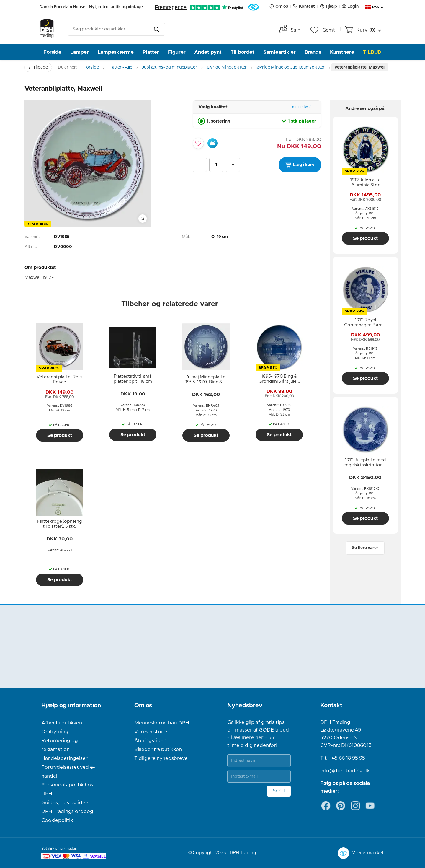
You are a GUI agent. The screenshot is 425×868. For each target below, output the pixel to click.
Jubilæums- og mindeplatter (170, 67)
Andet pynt (208, 52)
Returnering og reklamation (60, 745)
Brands (313, 52)
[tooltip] (60, 380)
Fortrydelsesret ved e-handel (68, 772)
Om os (143, 706)
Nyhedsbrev (245, 706)
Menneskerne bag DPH (162, 723)
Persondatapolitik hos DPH (67, 789)
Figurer (177, 52)
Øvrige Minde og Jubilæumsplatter (291, 67)
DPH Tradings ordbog (67, 812)
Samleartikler (279, 52)
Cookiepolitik (57, 820)
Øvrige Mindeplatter (227, 67)
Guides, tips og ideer (66, 803)
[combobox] (116, 29)
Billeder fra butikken (158, 750)
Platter (151, 52)
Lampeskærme (116, 52)
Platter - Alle (120, 67)
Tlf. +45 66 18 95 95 (343, 758)
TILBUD (372, 52)
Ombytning (55, 732)
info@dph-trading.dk (345, 771)
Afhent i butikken (62, 723)
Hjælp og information (71, 706)
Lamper (80, 52)
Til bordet (242, 52)
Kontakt (331, 706)
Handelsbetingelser (64, 758)
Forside (52, 52)
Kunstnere (342, 52)
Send (279, 791)
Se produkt (60, 435)
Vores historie (151, 732)
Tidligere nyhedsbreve (161, 758)
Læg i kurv (300, 165)
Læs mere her (247, 738)
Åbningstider (150, 741)
